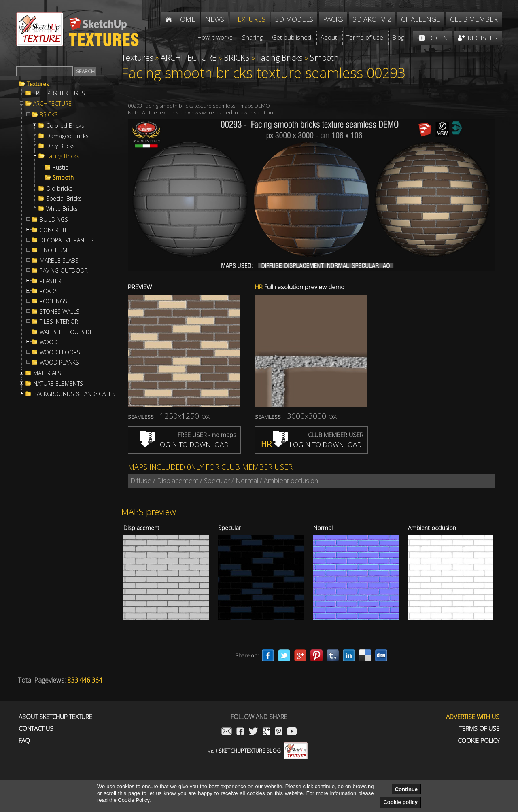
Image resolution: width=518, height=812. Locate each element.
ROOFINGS (53, 301)
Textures (38, 84)
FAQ (24, 741)
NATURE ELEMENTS (58, 384)
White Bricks (62, 209)
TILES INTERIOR (59, 322)
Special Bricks (64, 199)
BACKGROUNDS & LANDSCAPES (74, 394)
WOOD (49, 342)
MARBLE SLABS (59, 261)
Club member (474, 19)
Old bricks (59, 189)
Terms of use (479, 728)
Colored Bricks (65, 126)
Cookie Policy (479, 741)
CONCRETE (54, 230)
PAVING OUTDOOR (64, 271)
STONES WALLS (59, 312)
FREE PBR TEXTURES (59, 93)
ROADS (49, 291)
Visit (258, 751)
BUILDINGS (54, 220)
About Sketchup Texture (55, 717)
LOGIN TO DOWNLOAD (184, 444)
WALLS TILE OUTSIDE (66, 332)
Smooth (63, 178)
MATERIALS (47, 373)
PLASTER (51, 281)
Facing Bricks (63, 156)
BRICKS (49, 115)
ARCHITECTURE (52, 104)
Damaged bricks (67, 136)
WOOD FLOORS (60, 352)
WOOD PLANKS (59, 363)
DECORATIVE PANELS (67, 240)
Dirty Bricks (61, 146)
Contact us (36, 728)
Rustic (60, 167)
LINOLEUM (53, 250)
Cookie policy (400, 802)
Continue (406, 789)
